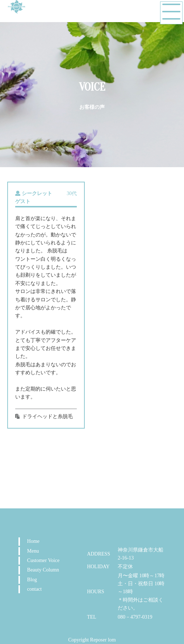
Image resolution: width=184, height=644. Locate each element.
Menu (33, 551)
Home (33, 541)
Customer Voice (43, 560)
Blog (32, 580)
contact (34, 589)
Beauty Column (43, 570)
